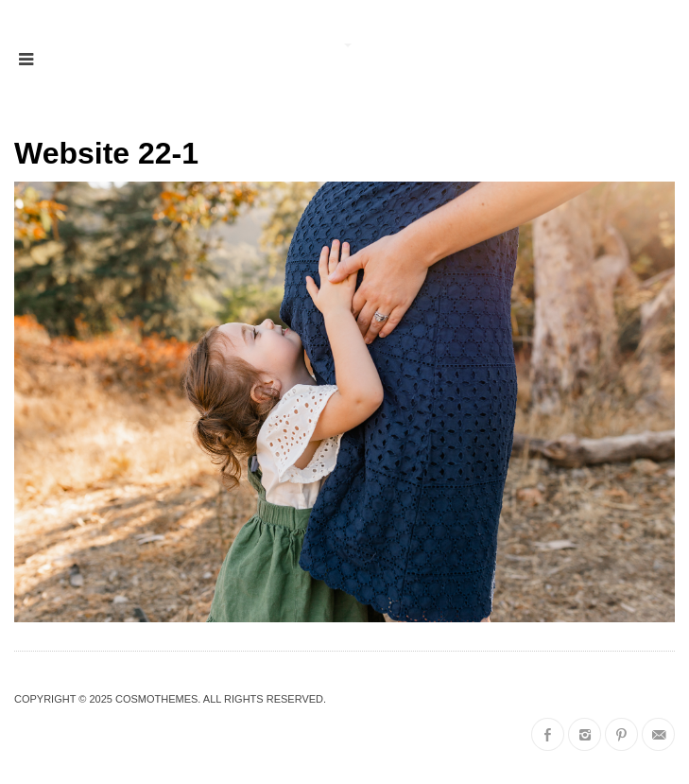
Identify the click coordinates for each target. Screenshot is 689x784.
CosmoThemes (156, 699)
